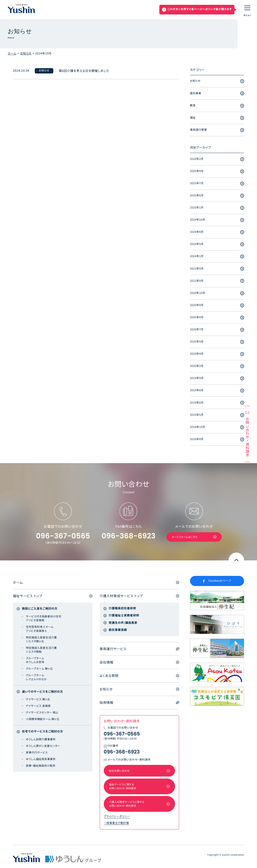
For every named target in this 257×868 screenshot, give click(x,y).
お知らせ (26, 53)
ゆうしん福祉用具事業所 (41, 759)
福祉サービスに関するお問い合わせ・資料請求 (123, 786)
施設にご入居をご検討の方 (40, 609)
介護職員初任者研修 (122, 608)
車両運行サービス (113, 649)
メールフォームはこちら (185, 537)
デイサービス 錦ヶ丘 (38, 699)
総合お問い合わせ (119, 771)
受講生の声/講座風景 (123, 623)
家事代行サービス (37, 753)
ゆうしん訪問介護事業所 (41, 739)
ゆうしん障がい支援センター (43, 746)
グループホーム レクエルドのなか (36, 677)
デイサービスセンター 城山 (42, 713)
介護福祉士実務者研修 (124, 615)
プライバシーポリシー (117, 816)
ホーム (12, 53)
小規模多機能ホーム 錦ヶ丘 (43, 719)
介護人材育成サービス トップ (121, 596)
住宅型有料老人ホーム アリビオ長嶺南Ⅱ (40, 629)
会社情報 (107, 662)
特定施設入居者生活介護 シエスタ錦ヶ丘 (41, 639)
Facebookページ (220, 581)
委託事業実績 (118, 630)
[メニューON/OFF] (247, 10)
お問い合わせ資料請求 (247, 437)
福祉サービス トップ (28, 596)
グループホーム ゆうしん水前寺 (35, 660)
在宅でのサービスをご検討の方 (42, 731)
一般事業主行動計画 (116, 823)
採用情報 (107, 702)
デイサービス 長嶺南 (38, 706)
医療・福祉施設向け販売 (41, 766)
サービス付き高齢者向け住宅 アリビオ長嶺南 (44, 618)
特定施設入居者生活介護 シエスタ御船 (41, 650)
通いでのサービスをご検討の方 (42, 692)
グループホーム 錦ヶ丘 (39, 669)
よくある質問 (109, 676)
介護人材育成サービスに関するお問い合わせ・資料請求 (127, 804)
